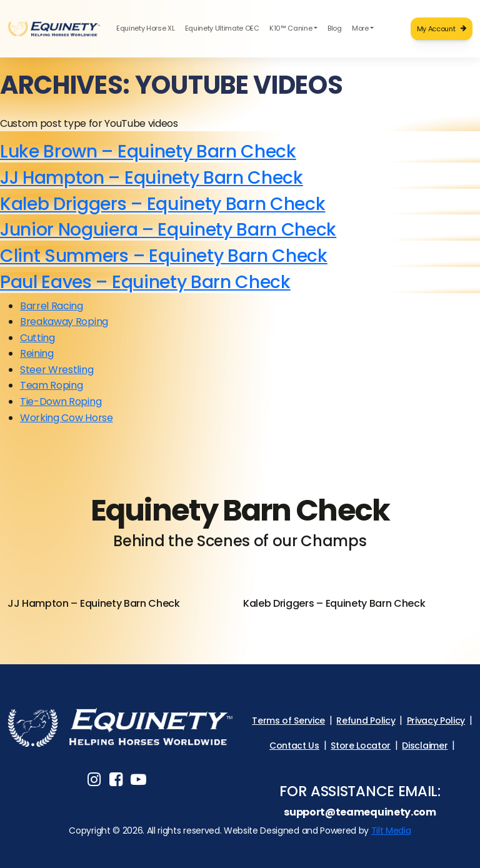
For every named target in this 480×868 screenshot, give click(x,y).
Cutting (37, 338)
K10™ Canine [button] (291, 28)
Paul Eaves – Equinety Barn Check (145, 282)
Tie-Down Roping (61, 402)
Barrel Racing (52, 306)
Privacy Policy (436, 721)
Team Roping (51, 385)
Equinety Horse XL (146, 28)
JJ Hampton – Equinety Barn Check (152, 177)
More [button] (360, 28)
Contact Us (294, 746)
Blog (335, 28)
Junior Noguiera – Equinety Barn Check (168, 229)
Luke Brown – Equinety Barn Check (148, 151)
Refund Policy (366, 721)
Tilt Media (391, 831)
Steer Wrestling (57, 370)
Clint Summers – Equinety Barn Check (164, 256)
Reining (37, 353)
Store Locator (361, 746)
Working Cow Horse (67, 418)
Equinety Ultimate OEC (222, 28)
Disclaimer (425, 746)
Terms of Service (288, 721)
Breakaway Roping (64, 322)
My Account (442, 29)
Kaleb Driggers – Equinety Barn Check (162, 204)
